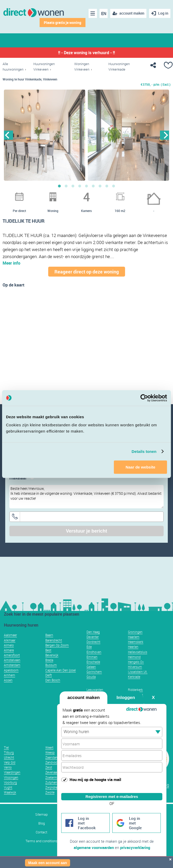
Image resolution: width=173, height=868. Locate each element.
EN (104, 14)
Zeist (49, 767)
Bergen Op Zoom (57, 645)
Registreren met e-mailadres (112, 797)
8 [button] (107, 186)
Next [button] (165, 135)
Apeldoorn (11, 670)
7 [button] (100, 186)
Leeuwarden (95, 690)
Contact (41, 832)
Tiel (6, 747)
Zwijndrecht (54, 787)
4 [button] (80, 186)
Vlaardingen (12, 772)
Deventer (93, 637)
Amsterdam (12, 665)
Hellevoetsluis (138, 652)
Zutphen (51, 782)
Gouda (91, 677)
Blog (42, 823)
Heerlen (133, 647)
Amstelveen (12, 660)
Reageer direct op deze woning (87, 272)
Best (48, 650)
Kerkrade (134, 677)
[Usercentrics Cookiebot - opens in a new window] (144, 398)
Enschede (93, 662)
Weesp (50, 752)
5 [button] (86, 186)
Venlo (8, 767)
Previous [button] (8, 135)
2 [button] (66, 186)
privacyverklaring (135, 847)
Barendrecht (54, 640)
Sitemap (41, 814)
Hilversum (135, 667)
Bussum (51, 665)
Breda (49, 660)
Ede (89, 647)
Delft (49, 675)
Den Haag (93, 632)
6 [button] (93, 186)
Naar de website (140, 467)
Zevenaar (52, 772)
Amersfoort (12, 655)
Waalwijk (10, 792)
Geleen (91, 667)
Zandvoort (52, 762)
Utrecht (9, 757)
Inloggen (126, 698)
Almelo (9, 645)
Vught (8, 787)
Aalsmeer (10, 635)
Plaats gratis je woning (63, 23)
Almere (9, 650)
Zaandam (52, 757)
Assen (8, 680)
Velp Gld (10, 762)
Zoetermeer (53, 777)
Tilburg (9, 752)
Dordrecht (93, 642)
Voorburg (10, 782)
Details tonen (144, 451)
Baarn (49, 635)
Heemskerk (136, 642)
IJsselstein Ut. (138, 672)
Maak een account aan (48, 863)
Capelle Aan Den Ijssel (61, 670)
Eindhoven (94, 652)
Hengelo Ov (136, 662)
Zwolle (50, 792)
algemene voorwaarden (94, 847)
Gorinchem (94, 672)
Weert (49, 747)
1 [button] (59, 186)
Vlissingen (11, 777)
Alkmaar (10, 640)
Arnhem (10, 675)
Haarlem (134, 637)
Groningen (135, 632)
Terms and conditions (42, 841)
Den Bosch (53, 680)
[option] (45, 135)
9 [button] (114, 186)
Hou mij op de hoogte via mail (95, 779)
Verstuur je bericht (86, 531)
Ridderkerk (135, 690)
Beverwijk (52, 655)
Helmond (134, 657)
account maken (84, 698)
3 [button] (73, 186)
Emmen (92, 657)
